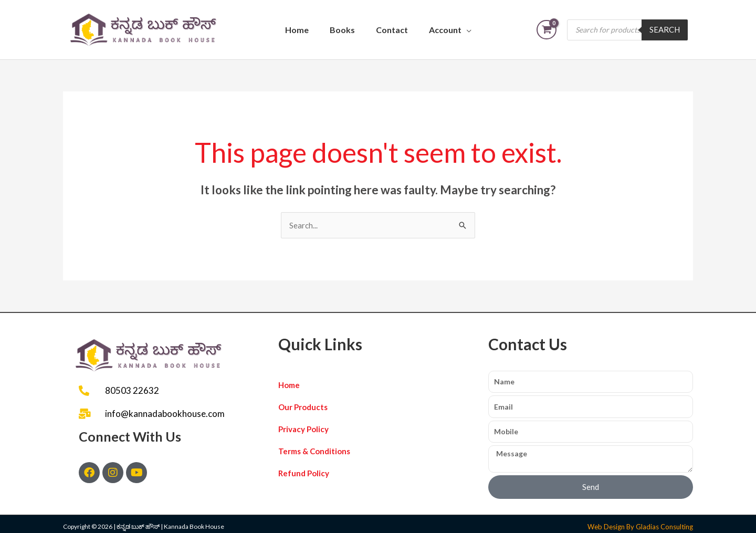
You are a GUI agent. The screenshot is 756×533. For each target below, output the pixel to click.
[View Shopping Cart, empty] (547, 30)
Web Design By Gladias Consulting (640, 527)
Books (342, 30)
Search (665, 29)
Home (297, 30)
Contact (392, 30)
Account (445, 30)
